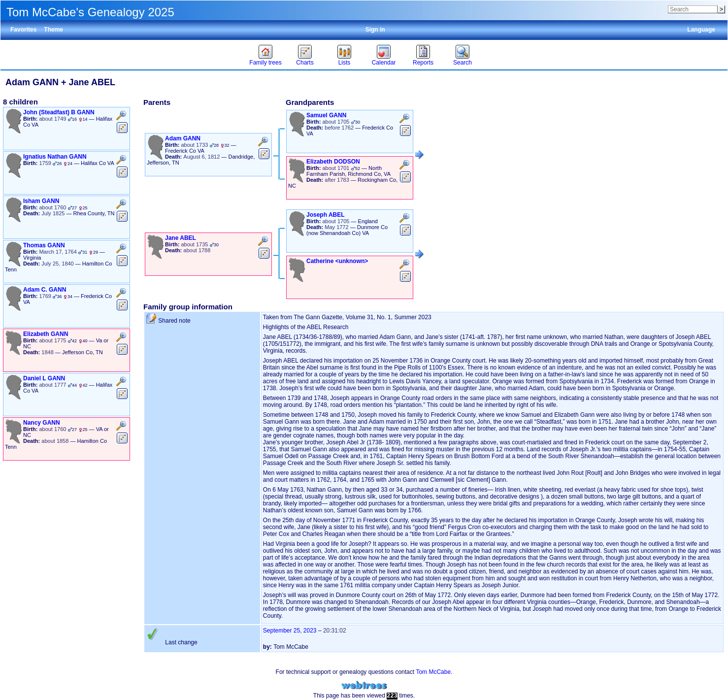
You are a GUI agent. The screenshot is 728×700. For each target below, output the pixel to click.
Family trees (265, 63)
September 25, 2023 (290, 631)
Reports (423, 63)
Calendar (384, 63)
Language (701, 30)
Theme (53, 30)
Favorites (23, 30)
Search (463, 63)
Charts (305, 63)
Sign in (375, 30)
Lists (345, 63)
